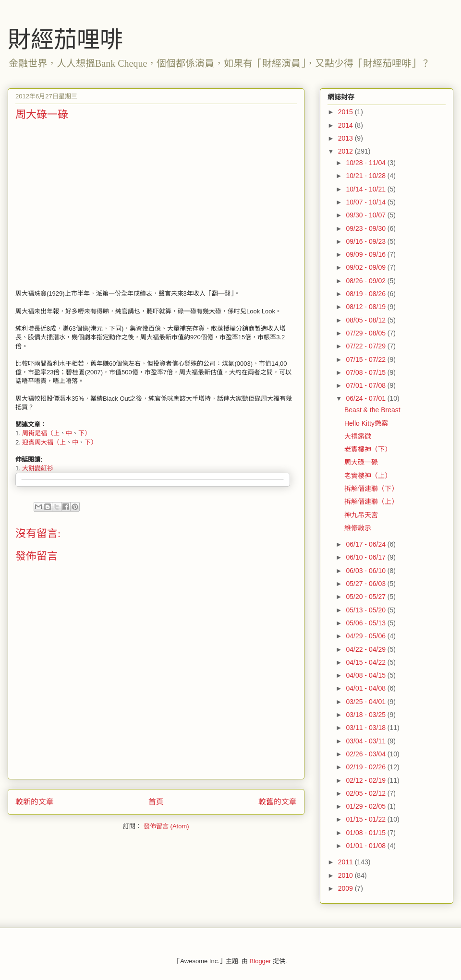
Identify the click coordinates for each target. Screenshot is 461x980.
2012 (346, 151)
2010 (346, 875)
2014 (346, 125)
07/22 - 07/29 (366, 346)
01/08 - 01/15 (366, 833)
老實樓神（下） (368, 449)
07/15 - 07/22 (366, 359)
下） (85, 433)
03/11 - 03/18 (366, 728)
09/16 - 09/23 (366, 241)
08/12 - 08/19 (366, 307)
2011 (346, 862)
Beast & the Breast (372, 410)
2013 (346, 138)
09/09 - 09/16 (366, 254)
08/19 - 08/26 (366, 294)
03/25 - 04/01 (366, 702)
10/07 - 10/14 (366, 202)
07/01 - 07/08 (366, 385)
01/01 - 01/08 (366, 846)
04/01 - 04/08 (366, 688)
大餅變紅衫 (38, 468)
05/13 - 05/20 (366, 610)
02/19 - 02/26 (366, 767)
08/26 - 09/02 (366, 281)
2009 (346, 888)
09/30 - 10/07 (366, 215)
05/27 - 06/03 (366, 584)
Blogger (261, 961)
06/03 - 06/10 (366, 571)
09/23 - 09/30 (366, 228)
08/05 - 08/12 (366, 320)
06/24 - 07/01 (366, 398)
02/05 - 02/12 (366, 793)
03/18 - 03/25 (366, 715)
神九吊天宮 (361, 515)
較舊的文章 (278, 802)
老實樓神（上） (368, 476)
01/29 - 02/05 (366, 806)
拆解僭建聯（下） (371, 489)
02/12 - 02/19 (366, 780)
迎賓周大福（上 (44, 442)
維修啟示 (358, 528)
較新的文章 (35, 802)
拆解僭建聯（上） (371, 502)
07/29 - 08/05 (366, 333)
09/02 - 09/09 (366, 267)
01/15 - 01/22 (366, 819)
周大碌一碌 (361, 462)
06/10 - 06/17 (366, 557)
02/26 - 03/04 (366, 754)
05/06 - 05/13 (366, 623)
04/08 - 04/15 (366, 675)
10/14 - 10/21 (366, 189)
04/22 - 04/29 (366, 649)
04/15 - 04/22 (366, 662)
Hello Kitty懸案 (366, 423)
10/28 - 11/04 (366, 163)
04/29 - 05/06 (366, 636)
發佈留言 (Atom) (166, 826)
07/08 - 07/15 (366, 372)
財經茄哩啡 (65, 40)
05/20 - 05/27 (366, 597)
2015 (346, 112)
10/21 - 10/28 (366, 176)
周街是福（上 (41, 433)
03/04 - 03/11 (366, 741)
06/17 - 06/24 (366, 544)
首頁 (156, 802)
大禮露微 (358, 436)
